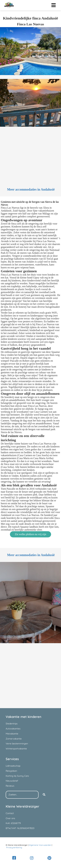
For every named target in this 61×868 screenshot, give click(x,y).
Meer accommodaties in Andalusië (31, 189)
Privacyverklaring (14, 847)
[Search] (44, 795)
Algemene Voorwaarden (40, 845)
